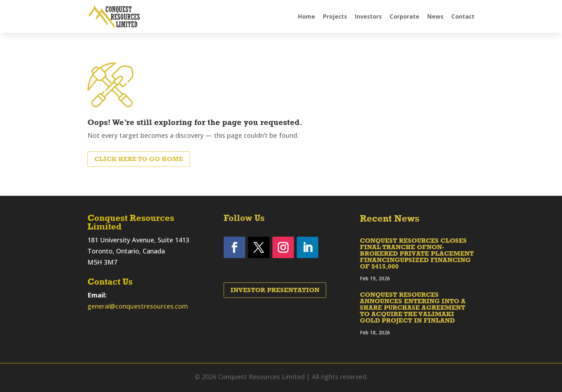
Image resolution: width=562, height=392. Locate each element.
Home (306, 16)
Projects (335, 16)
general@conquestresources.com (138, 306)
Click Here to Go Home (139, 159)
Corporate (404, 16)
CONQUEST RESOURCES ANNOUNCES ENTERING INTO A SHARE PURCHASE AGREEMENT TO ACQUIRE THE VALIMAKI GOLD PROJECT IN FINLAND (413, 308)
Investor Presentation (275, 290)
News (435, 16)
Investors (368, 16)
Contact (463, 16)
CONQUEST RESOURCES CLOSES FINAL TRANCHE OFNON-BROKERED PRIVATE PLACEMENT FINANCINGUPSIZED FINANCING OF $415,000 (417, 253)
